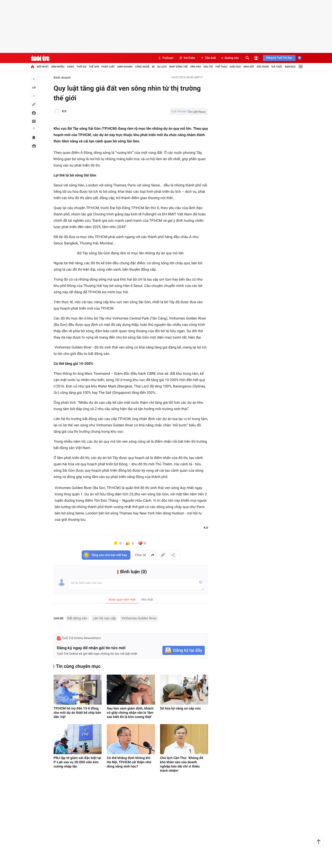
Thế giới (94, 67)
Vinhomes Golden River (139, 618)
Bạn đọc (290, 67)
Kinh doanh (125, 67)
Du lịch (162, 67)
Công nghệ (142, 67)
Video (71, 67)
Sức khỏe (263, 67)
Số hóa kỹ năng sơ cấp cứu (180, 708)
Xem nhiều (58, 67)
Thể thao (221, 67)
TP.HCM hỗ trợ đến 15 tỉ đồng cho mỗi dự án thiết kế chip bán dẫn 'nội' (77, 713)
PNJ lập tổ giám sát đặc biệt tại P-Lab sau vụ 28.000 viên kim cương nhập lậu (77, 762)
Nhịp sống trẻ (178, 67)
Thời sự (81, 67)
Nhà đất (249, 67)
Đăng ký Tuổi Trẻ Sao (279, 58)
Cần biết (208, 58)
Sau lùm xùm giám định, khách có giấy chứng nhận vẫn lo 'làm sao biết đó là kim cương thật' (130, 713)
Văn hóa (196, 67)
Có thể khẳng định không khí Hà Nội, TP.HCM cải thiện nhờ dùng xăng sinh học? (129, 762)
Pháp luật (108, 67)
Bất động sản (77, 618)
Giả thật (277, 67)
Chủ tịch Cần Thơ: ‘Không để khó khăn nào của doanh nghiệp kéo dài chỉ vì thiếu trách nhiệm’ (182, 764)
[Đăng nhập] (256, 58)
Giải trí (208, 67)
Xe (153, 67)
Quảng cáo (230, 58)
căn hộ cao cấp (104, 618)
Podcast (166, 58)
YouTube (187, 58)
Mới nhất (43, 67)
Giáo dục (235, 67)
